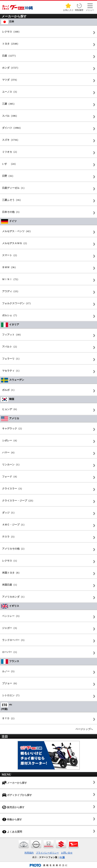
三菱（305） (9, 104)
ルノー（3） (9, 671)
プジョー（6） (10, 683)
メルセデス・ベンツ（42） (17, 231)
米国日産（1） (10, 585)
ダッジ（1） (9, 513)
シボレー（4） (10, 441)
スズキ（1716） (11, 140)
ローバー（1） (10, 652)
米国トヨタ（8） (11, 573)
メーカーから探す (15, 783)
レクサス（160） (11, 32)
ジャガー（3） (10, 628)
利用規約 (29, 853)
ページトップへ (84, 729)
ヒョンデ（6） (10, 409)
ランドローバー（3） (14, 640)
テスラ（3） (9, 537)
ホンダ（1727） (11, 68)
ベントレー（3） (11, 616)
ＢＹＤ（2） (9, 718)
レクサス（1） (10, 561)
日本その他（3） (11, 212)
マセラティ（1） (11, 371)
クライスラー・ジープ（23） (18, 501)
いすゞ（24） (10, 164)
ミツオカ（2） (10, 152)
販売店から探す (13, 807)
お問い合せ (67, 853)
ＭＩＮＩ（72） (11, 279)
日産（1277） (10, 56)
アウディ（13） (11, 291)
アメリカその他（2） (14, 549)
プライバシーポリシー (47, 853)
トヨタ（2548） (11, 44)
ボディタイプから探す (17, 795)
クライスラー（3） (13, 489)
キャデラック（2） (13, 429)
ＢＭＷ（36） (10, 267)
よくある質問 (12, 832)
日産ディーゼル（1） (14, 188)
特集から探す (12, 819)
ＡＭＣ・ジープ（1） (14, 525)
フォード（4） (10, 477)
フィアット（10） (12, 335)
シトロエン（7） (11, 695)
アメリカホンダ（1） (14, 597)
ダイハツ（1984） (12, 128)
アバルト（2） (10, 347)
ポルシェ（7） (10, 315)
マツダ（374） (10, 80)
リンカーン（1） (11, 465)
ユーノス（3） (10, 92)
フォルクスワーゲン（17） (17, 303)
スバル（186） (10, 116)
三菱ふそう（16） (12, 200)
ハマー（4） (9, 453)
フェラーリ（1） (11, 359)
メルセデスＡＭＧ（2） (15, 243)
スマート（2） (10, 255)
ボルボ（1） (9, 390)
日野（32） (8, 176)
